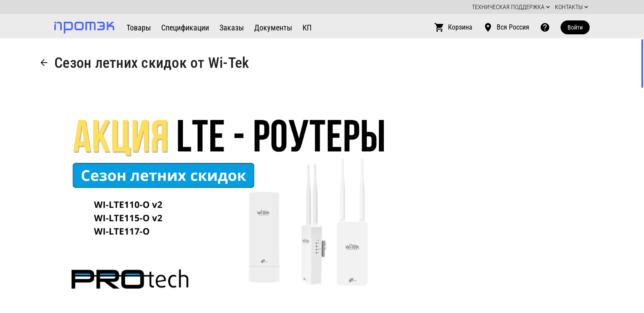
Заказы (232, 28)
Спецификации (185, 28)
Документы (273, 28)
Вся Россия (506, 27)
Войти (575, 27)
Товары (139, 28)
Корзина (453, 27)
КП (307, 28)
